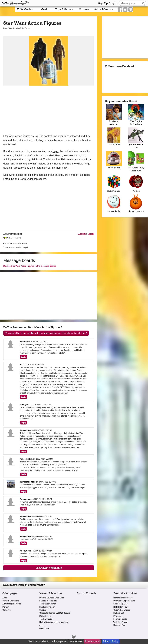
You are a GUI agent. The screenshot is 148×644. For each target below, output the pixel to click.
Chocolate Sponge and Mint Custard (55, 613)
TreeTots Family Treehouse (136, 161)
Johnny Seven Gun (136, 138)
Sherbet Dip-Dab (120, 604)
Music (44, 9)
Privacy (5, 607)
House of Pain (119, 625)
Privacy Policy (111, 641)
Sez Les (43, 610)
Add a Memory (104, 9)
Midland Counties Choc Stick (51, 598)
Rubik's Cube (114, 183)
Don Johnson (45, 616)
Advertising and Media (12, 604)
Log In (113, 3)
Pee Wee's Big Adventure (124, 601)
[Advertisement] (49, 110)
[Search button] (143, 3)
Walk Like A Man (120, 622)
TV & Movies (25, 9)
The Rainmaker (46, 619)
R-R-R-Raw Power (121, 607)
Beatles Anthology (47, 607)
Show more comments (49, 568)
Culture (84, 9)
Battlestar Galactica (114, 115)
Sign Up (103, 3)
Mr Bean (117, 616)
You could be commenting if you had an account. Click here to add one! (46, 333)
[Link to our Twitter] (125, 10)
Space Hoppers (136, 203)
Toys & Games (64, 9)
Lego (55, 151)
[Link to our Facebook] (120, 10)
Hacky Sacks (114, 203)
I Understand (92, 641)
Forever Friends (120, 619)
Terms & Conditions (11, 601)
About (5, 598)
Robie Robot (114, 160)
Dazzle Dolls (114, 137)
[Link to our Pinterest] (130, 10)
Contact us (7, 610)
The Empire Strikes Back (136, 115)
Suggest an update (86, 234)
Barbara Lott (119, 613)
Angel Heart (44, 628)
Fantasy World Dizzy (48, 601)
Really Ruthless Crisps (123, 598)
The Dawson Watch (48, 604)
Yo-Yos (136, 183)
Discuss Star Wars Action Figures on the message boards (30, 266)
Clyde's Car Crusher (122, 610)
